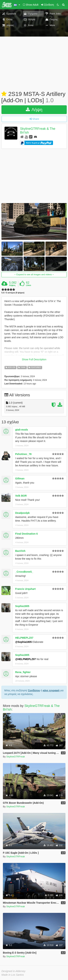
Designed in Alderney (13, 971)
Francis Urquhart (25, 589)
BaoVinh (20, 551)
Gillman (20, 479)
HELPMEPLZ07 (24, 638)
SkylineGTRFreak (16, 757)
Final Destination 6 (26, 534)
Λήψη (34, 110)
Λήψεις (12, 285)
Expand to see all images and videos (34, 275)
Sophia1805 (22, 606)
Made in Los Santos (13, 975)
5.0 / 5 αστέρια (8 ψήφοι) (13, 293)
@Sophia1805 (23, 642)
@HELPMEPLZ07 (25, 659)
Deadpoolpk (22, 513)
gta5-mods (22, 430)
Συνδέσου (34, 690)
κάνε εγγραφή (51, 690)
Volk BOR (21, 496)
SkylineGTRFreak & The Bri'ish (31, 708)
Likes (29, 285)
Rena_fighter (23, 672)
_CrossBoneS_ (24, 572)
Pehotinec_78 (23, 454)
